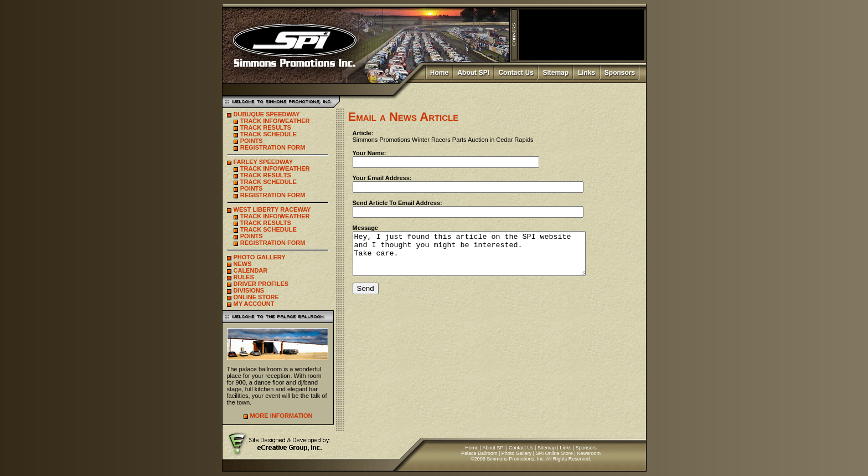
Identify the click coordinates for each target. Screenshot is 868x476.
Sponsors (586, 448)
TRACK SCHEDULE (268, 134)
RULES (244, 277)
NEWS (243, 264)
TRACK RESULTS (266, 127)
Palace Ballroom (479, 453)
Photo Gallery (517, 453)
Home (472, 448)
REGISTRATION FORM (273, 147)
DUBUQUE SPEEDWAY (267, 114)
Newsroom (589, 453)
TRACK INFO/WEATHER (275, 121)
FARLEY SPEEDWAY (263, 162)
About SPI (494, 448)
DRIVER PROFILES (261, 284)
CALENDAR (251, 270)
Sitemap (547, 448)
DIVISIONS (249, 290)
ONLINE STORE (256, 297)
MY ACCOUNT (254, 304)
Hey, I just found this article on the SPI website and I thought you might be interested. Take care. (483, 258)
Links (565, 448)
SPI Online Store (554, 453)
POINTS (252, 141)
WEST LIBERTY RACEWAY (272, 209)
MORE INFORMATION (281, 416)
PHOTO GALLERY (260, 257)
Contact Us (521, 448)
